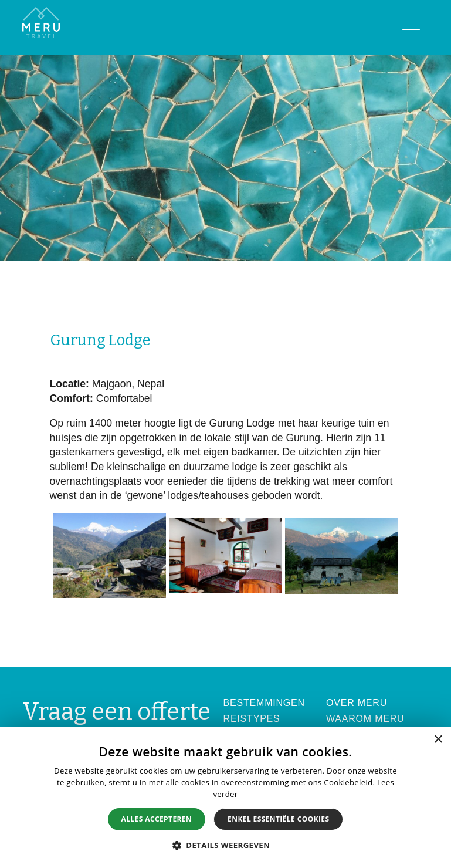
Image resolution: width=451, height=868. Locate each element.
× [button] (438, 740)
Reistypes (252, 719)
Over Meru (357, 703)
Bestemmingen (264, 703)
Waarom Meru (365, 719)
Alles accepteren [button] (157, 819)
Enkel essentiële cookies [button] (278, 819)
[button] (226, 845)
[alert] (225, 798)
